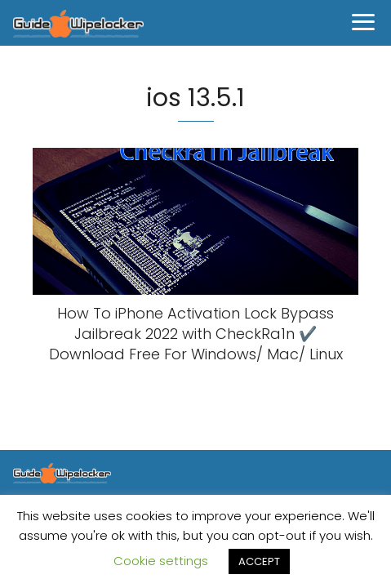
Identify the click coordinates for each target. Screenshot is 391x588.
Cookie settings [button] (161, 561)
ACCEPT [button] (259, 561)
